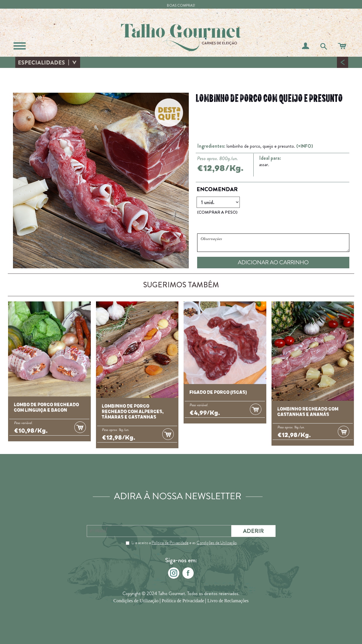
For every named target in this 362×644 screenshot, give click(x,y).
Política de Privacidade (170, 543)
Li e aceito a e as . (184, 543)
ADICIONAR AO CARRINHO (273, 262)
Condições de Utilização (217, 543)
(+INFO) (305, 146)
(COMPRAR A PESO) (217, 212)
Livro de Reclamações (228, 601)
